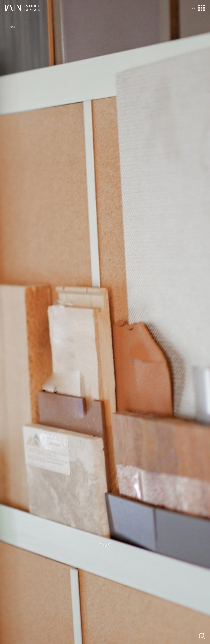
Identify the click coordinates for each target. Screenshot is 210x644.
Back (13, 27)
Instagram (202, 636)
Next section (105, 545)
